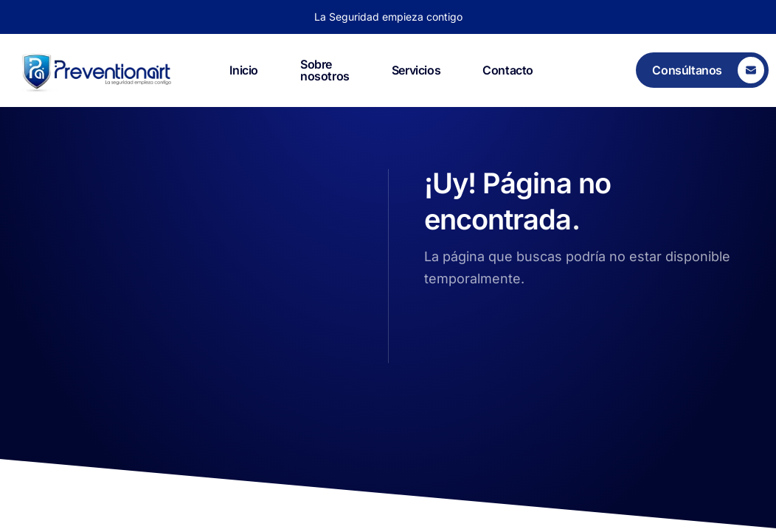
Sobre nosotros (325, 70)
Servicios (416, 70)
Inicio (244, 70)
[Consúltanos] (702, 70)
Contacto (508, 70)
